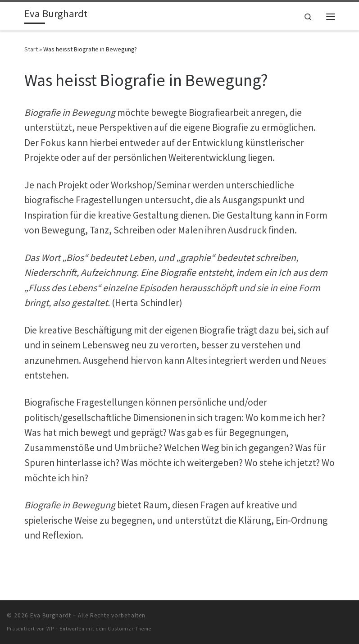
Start (31, 49)
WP (50, 629)
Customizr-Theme (130, 629)
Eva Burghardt (51, 615)
